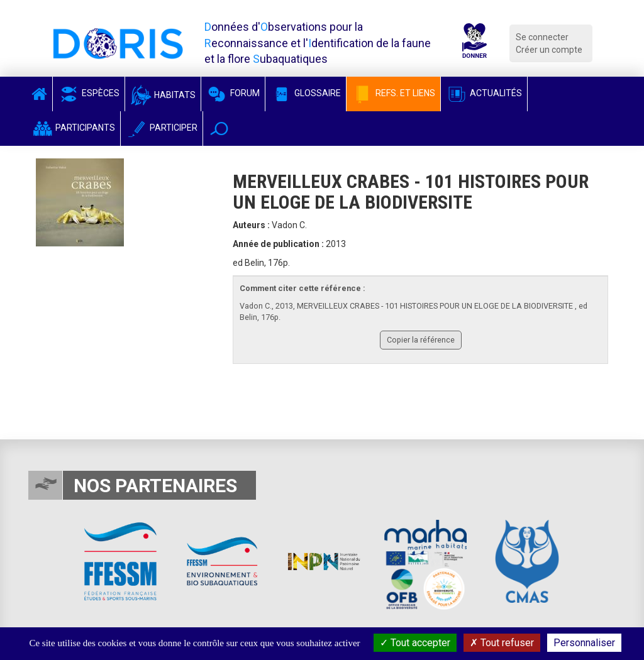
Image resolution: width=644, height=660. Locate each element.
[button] (219, 129)
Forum (233, 93)
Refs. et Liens (393, 93)
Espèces (89, 93)
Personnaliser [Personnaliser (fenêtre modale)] (584, 643)
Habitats (163, 95)
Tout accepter (415, 643)
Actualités (484, 93)
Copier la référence (421, 340)
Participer (162, 128)
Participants (73, 128)
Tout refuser (502, 643)
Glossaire (306, 93)
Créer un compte (549, 50)
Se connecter (542, 37)
